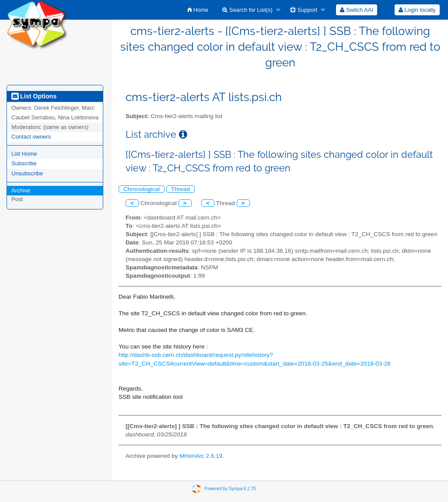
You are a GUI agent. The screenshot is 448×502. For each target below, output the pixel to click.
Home (198, 10)
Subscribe (24, 163)
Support (304, 10)
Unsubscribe (27, 173)
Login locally (417, 10)
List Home (24, 154)
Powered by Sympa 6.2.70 (230, 489)
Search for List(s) (247, 10)
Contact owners (31, 137)
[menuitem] (198, 10)
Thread (180, 189)
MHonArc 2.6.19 (201, 456)
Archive (21, 190)
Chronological (142, 189)
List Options (34, 96)
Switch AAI (357, 10)
